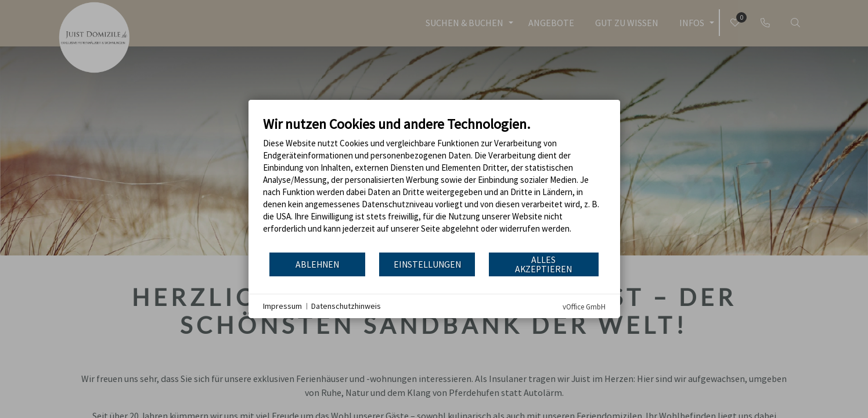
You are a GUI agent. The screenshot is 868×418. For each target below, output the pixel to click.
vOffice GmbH (584, 307)
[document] (434, 183)
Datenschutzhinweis (346, 306)
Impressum (282, 306)
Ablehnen (317, 264)
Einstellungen (427, 264)
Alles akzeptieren (543, 264)
